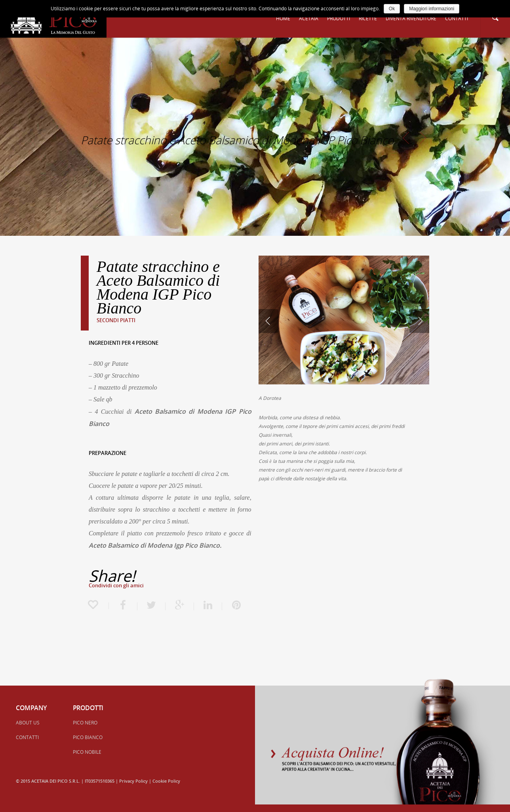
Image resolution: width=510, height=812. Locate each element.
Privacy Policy (133, 781)
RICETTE (368, 18)
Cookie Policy (166, 781)
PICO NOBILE (87, 752)
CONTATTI (457, 18)
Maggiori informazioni (432, 9)
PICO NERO (85, 723)
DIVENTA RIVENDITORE (411, 18)
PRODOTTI (339, 18)
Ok (392, 9)
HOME (283, 18)
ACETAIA (309, 18)
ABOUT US (28, 723)
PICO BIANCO (88, 737)
